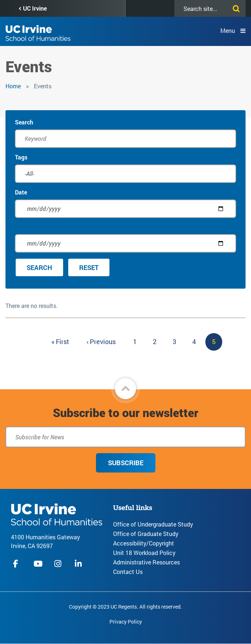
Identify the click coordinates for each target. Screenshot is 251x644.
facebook (18, 564)
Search (24, 122)
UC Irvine (35, 8)
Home (13, 86)
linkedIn (79, 564)
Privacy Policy (126, 622)
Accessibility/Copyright (144, 543)
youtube (38, 564)
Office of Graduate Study (146, 534)
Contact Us (128, 572)
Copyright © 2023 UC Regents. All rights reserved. (125, 607)
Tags (21, 157)
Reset (89, 267)
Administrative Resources (146, 562)
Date (21, 192)
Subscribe (126, 463)
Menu (228, 30)
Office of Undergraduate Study (153, 524)
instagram (59, 564)
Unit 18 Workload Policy (144, 553)
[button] (125, 389)
